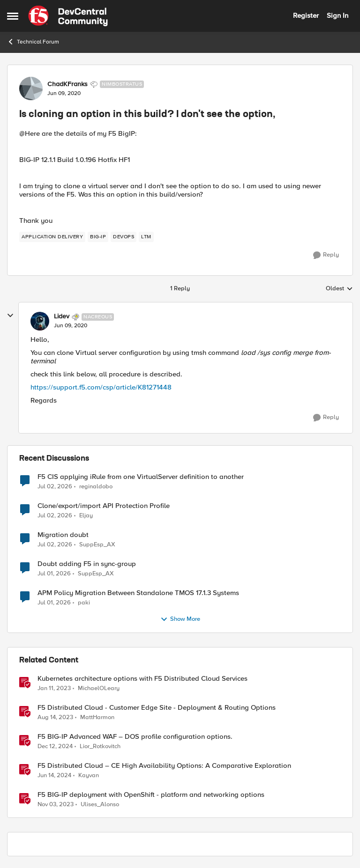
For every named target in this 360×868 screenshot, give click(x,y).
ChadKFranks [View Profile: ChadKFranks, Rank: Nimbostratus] (67, 84)
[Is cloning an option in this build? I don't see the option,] (71, 326)
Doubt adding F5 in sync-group (87, 564)
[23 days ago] (55, 486)
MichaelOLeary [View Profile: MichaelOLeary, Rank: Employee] (99, 688)
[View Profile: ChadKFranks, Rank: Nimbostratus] (31, 88)
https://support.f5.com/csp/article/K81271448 (101, 387)
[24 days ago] (55, 515)
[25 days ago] (54, 574)
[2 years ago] (55, 717)
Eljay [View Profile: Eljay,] (86, 515)
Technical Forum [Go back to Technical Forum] (33, 42)
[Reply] (326, 255)
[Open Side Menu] (13, 16)
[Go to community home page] (68, 16)
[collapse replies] (10, 316)
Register (306, 15)
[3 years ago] (54, 688)
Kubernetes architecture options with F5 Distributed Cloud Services (142, 679)
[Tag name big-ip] (98, 237)
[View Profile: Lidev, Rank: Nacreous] (40, 321)
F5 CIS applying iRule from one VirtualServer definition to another (141, 477)
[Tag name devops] (124, 237)
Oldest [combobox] (339, 289)
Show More (180, 619)
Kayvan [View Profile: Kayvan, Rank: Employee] (89, 775)
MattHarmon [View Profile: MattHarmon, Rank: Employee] (97, 717)
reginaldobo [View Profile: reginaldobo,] (96, 486)
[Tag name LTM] (146, 237)
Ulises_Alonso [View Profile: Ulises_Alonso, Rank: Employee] (100, 805)
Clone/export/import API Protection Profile (104, 506)
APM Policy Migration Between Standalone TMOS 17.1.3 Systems (138, 593)
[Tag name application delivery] (52, 237)
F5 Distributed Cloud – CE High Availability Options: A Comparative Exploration (164, 766)
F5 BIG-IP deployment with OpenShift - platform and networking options (151, 795)
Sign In (337, 15)
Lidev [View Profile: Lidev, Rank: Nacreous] (62, 316)
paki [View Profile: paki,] (84, 602)
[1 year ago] (55, 746)
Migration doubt (63, 535)
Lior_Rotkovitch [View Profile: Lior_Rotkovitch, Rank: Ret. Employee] (100, 746)
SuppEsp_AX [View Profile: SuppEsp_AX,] (97, 544)
